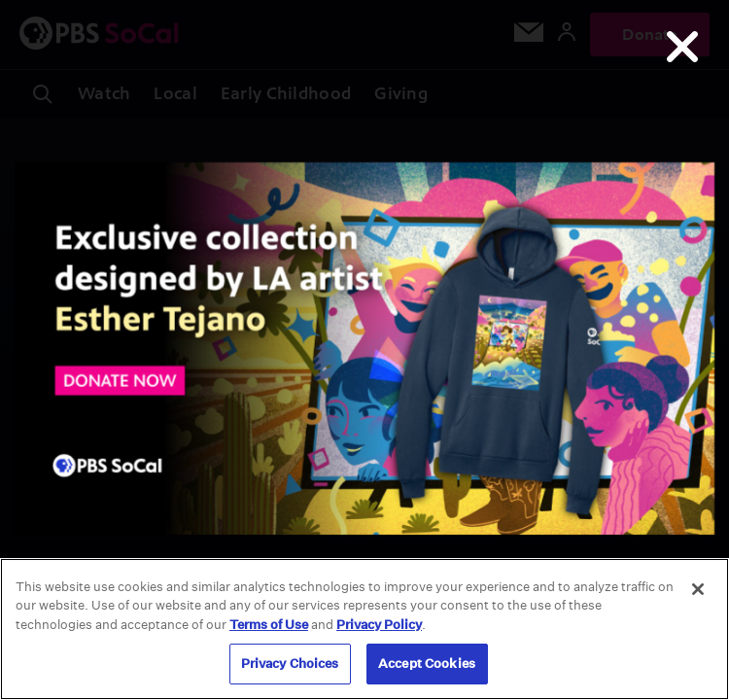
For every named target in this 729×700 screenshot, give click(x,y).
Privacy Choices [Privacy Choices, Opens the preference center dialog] (290, 664)
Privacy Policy (379, 625)
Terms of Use (269, 625)
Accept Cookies (427, 664)
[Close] (698, 589)
